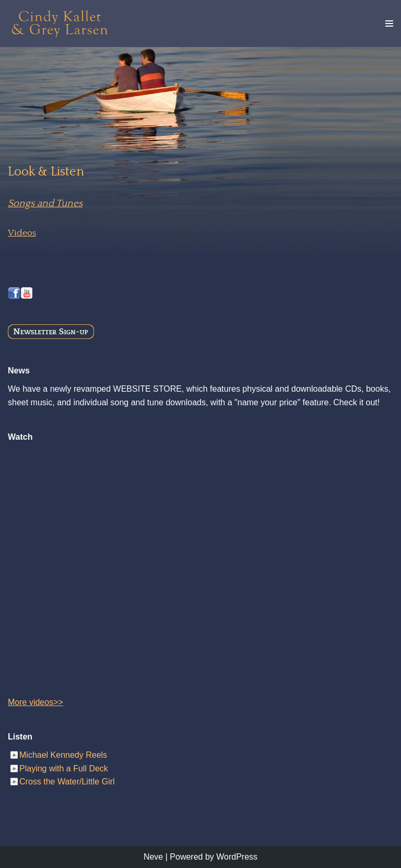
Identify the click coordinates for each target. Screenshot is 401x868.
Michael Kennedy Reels (63, 755)
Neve (153, 857)
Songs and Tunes (45, 203)
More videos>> (36, 702)
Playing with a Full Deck (64, 769)
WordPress (237, 857)
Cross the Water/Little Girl (67, 782)
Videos (22, 233)
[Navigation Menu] (389, 24)
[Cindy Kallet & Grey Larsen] (60, 24)
